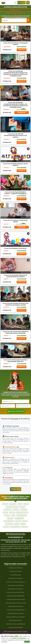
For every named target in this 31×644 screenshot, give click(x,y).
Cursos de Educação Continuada (15, 613)
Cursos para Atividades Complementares (16, 624)
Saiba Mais (16, 489)
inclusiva (6, 527)
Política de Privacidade (19, 638)
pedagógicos (19, 518)
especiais (25, 527)
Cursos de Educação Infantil (15, 628)
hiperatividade (22, 515)
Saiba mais (7, 50)
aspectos (10, 518)
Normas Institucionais (16, 633)
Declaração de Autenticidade (16, 578)
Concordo (27, 642)
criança (7, 515)
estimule (12, 512)
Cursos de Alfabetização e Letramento (15, 617)
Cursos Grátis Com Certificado (15, 589)
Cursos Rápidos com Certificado (15, 586)
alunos (25, 521)
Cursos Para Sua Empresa (15, 571)
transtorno (9, 524)
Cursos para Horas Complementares (16, 596)
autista (17, 524)
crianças (22, 507)
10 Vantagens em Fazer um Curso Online (15, 599)
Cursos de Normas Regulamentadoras (15, 610)
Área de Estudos (22, 3)
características (9, 521)
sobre (13, 515)
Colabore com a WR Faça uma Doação (15, 582)
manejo (26, 504)
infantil (20, 504)
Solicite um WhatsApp (16, 411)
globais (23, 524)
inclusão (18, 521)
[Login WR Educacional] (28, 3)
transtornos (8, 510)
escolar (5, 512)
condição (24, 510)
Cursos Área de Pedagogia (15, 620)
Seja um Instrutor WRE (15, 575)
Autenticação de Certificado (16, 568)
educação (13, 504)
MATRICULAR (22, 50)
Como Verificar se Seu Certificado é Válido (15, 603)
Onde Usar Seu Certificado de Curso (15, 592)
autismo (5, 504)
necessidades (15, 527)
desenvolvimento (22, 512)
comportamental (12, 507)
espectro (16, 510)
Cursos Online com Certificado (15, 606)
